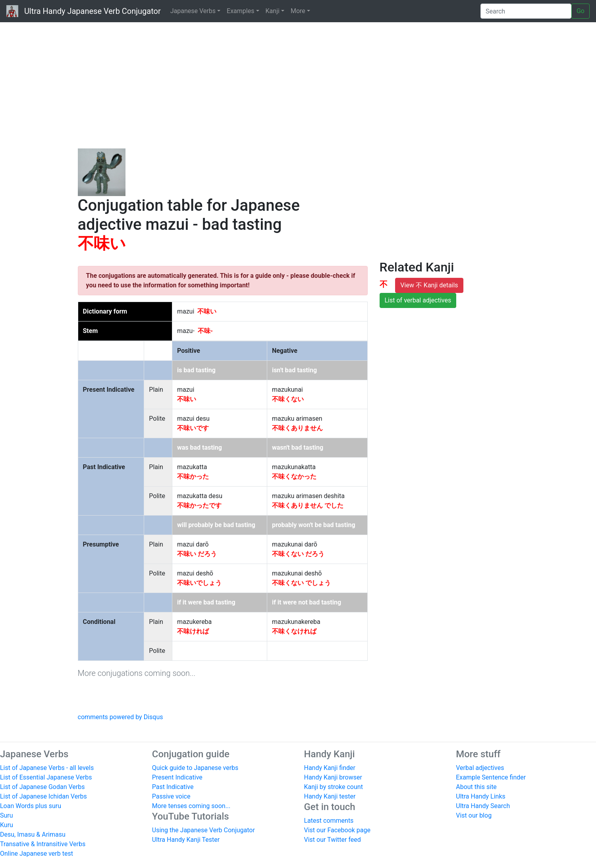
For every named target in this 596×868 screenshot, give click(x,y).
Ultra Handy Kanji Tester (186, 840)
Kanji (273, 11)
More (298, 11)
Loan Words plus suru (31, 806)
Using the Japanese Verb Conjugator (203, 830)
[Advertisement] (298, 83)
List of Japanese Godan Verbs (42, 787)
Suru (7, 815)
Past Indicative (173, 787)
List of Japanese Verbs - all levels (47, 768)
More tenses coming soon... (191, 806)
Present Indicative (177, 777)
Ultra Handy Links (481, 796)
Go (581, 11)
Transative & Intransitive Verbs (43, 844)
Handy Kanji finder (330, 768)
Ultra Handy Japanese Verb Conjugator (84, 11)
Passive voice (171, 796)
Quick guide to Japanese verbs (195, 768)
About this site (476, 787)
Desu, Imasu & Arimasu (33, 834)
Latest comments (329, 821)
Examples (240, 11)
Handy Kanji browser (333, 777)
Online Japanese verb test (37, 854)
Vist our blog (474, 815)
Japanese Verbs (193, 11)
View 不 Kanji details (429, 285)
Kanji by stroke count (334, 787)
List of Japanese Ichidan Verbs (43, 796)
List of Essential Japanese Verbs (46, 777)
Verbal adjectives (480, 768)
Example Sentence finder (491, 777)
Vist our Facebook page (337, 830)
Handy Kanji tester (330, 796)
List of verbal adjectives (418, 300)
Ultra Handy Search (483, 806)
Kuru (7, 825)
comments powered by (121, 717)
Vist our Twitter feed (333, 840)
